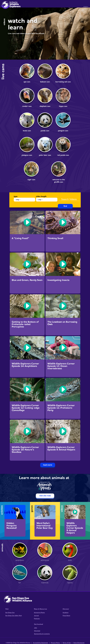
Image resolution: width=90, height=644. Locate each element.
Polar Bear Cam (45, 155)
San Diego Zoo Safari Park (14, 616)
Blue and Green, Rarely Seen (27, 280)
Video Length (41, 196)
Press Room (66, 616)
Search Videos (69, 196)
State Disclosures (79, 643)
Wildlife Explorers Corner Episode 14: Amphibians (25, 365)
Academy (66, 613)
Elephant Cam (45, 106)
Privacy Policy (55, 643)
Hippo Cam (63, 106)
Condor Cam (27, 106)
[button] (86, 4)
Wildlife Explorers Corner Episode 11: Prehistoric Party (61, 408)
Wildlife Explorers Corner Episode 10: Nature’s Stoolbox (25, 450)
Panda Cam (45, 131)
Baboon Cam (45, 82)
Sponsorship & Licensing (42, 634)
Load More (48, 465)
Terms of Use (67, 643)
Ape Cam (27, 82)
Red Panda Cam (63, 155)
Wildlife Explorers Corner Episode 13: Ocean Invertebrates (61, 366)
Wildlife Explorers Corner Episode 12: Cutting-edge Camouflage (26, 408)
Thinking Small (55, 238)
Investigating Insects (58, 280)
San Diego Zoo (10, 613)
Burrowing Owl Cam (63, 82)
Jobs (36, 628)
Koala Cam (27, 131)
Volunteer (37, 631)
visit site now (45, 496)
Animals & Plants (39, 613)
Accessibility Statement (41, 643)
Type (16, 196)
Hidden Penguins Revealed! (12, 526)
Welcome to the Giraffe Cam (59, 181)
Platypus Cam (27, 155)
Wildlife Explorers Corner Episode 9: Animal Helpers (61, 449)
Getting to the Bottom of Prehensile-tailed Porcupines (25, 324)
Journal (36, 616)
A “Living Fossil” (20, 238)
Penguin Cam (63, 131)
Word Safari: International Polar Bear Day (45, 526)
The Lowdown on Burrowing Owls (62, 323)
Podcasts (37, 619)
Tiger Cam (31, 180)
